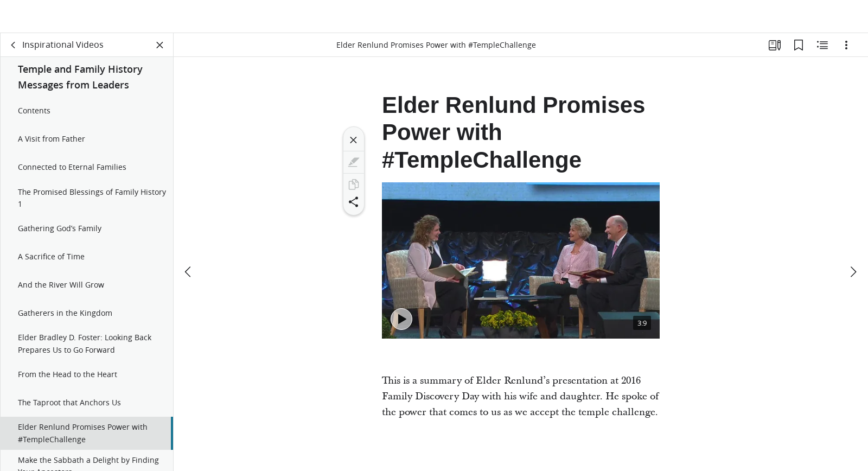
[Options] (846, 52)
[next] (853, 246)
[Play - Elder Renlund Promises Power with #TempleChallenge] (401, 326)
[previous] (189, 246)
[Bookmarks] (799, 52)
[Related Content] (822, 52)
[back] (14, 52)
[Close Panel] (160, 52)
